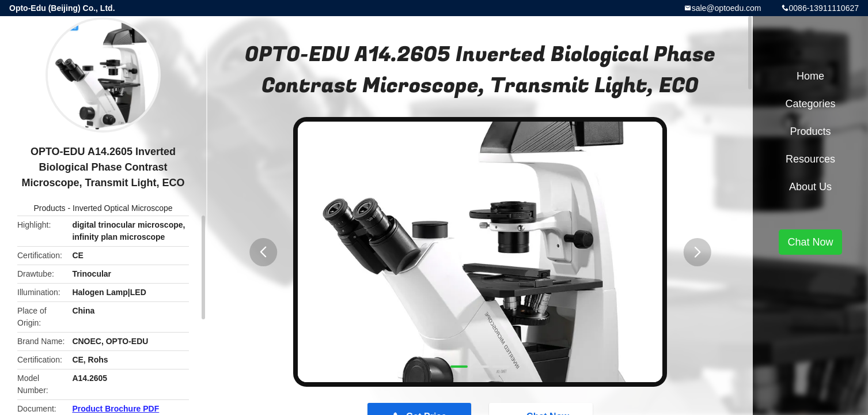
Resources (810, 159)
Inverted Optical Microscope (123, 208)
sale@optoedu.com (727, 8)
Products (49, 208)
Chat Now (810, 242)
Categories (810, 104)
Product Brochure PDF (115, 409)
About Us (810, 187)
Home (810, 76)
